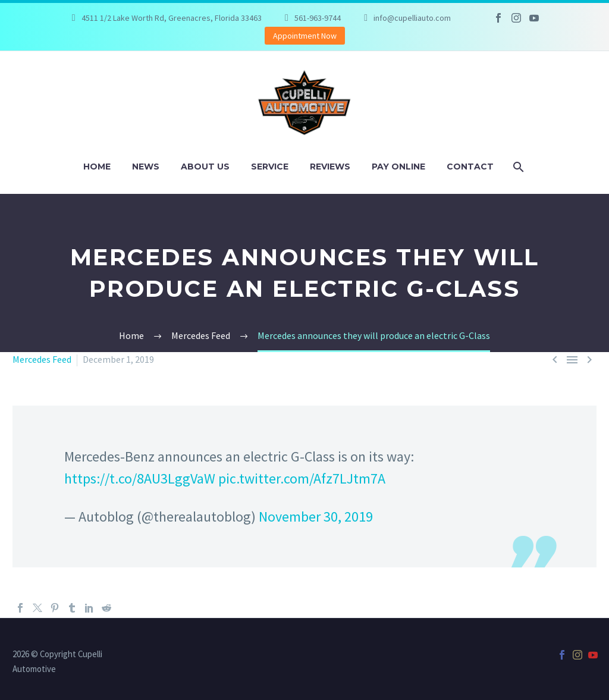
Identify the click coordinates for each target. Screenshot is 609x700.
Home (97, 167)
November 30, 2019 (316, 517)
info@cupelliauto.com (412, 18)
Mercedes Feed (42, 359)
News (146, 167)
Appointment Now (305, 36)
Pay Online (398, 167)
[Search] (518, 167)
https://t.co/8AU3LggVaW (140, 478)
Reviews (330, 167)
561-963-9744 (318, 18)
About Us (205, 167)
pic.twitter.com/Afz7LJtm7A (302, 478)
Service (270, 167)
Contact (470, 167)
